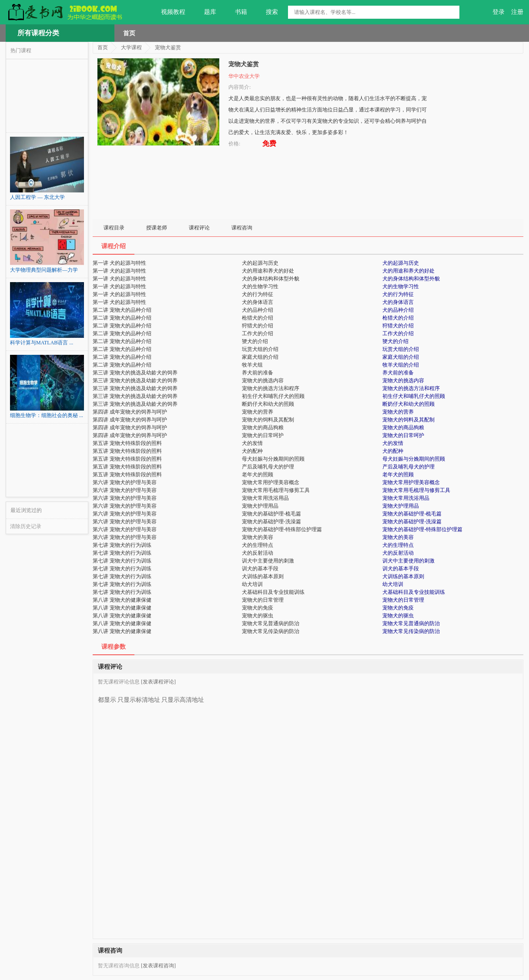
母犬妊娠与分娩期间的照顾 (414, 459)
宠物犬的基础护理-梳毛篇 (412, 514)
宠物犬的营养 (398, 412)
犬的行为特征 (398, 294)
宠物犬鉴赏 (168, 47)
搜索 (267, 12)
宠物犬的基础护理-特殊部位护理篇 (422, 529)
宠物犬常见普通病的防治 (411, 623)
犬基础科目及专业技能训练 (414, 592)
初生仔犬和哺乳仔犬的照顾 (414, 396)
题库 (205, 12)
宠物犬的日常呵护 (403, 435)
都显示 (107, 697)
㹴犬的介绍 (395, 341)
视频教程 (168, 12)
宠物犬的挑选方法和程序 (411, 388)
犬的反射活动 (398, 553)
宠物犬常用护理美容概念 (411, 482)
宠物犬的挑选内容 (403, 381)
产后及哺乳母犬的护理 (408, 467)
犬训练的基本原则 (403, 576)
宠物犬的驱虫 (398, 616)
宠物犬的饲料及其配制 (408, 420)
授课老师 (157, 228)
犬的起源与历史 (401, 263)
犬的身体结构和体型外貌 (411, 279)
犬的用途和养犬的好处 (408, 271)
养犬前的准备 (398, 373)
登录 (499, 12)
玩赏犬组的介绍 (401, 349)
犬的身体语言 (398, 302)
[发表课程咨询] (158, 966)
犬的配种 (393, 451)
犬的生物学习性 (401, 286)
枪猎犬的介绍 (398, 318)
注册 (517, 12)
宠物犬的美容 (398, 537)
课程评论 (199, 228)
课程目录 (114, 228)
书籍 (236, 12)
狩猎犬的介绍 (398, 326)
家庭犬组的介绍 (401, 357)
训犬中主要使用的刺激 (408, 561)
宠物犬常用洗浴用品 (406, 498)
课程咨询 (242, 228)
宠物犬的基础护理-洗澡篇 (412, 522)
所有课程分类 (38, 33)
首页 (129, 33)
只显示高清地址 (183, 697)
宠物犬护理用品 (401, 506)
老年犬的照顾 (398, 475)
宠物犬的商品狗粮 (403, 428)
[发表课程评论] (158, 682)
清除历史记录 (26, 526)
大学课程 (131, 47)
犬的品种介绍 (398, 310)
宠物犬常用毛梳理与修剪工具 (416, 490)
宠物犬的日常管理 (403, 600)
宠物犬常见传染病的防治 (411, 631)
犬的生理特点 (398, 545)
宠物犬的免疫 (398, 608)
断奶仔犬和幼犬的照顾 (408, 404)
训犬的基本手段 (401, 569)
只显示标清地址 (139, 697)
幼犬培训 (393, 584)
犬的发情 (393, 443)
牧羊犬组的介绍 (401, 365)
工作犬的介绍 (398, 333)
